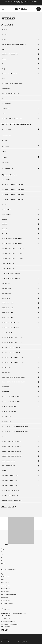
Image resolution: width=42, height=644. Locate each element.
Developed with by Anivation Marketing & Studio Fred (16, 642)
